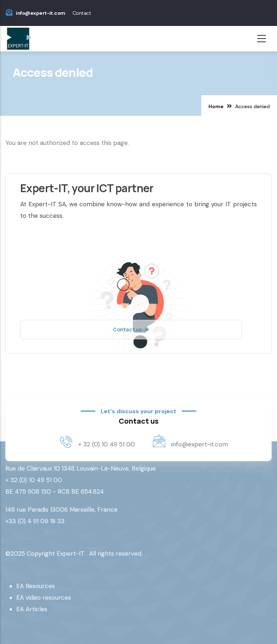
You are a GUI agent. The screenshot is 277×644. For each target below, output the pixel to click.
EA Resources (36, 586)
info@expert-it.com (40, 13)
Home (216, 106)
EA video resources (44, 597)
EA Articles (32, 609)
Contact (82, 13)
